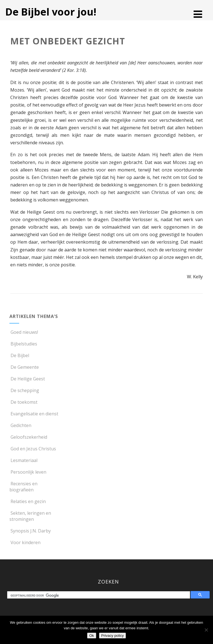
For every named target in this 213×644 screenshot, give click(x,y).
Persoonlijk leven (28, 472)
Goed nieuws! (24, 332)
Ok (92, 636)
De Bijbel (19, 355)
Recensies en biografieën (23, 487)
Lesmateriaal (23, 460)
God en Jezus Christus (33, 449)
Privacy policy (112, 636)
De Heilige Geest (27, 379)
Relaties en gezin (28, 501)
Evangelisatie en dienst (34, 414)
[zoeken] (100, 596)
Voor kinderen (25, 542)
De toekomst (23, 402)
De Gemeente (24, 367)
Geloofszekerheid (28, 437)
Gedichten (20, 425)
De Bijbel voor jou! (51, 12)
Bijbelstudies (23, 344)
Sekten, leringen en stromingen (30, 516)
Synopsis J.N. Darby (30, 531)
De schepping (24, 390)
